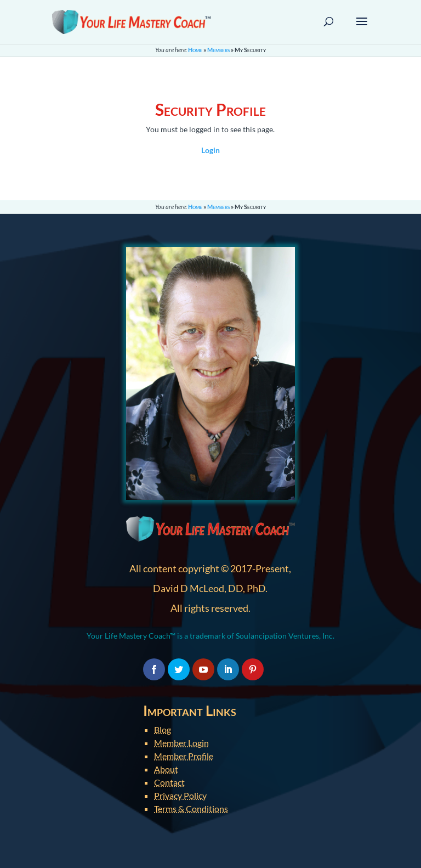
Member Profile (184, 756)
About (166, 769)
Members (218, 50)
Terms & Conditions (191, 808)
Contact (169, 782)
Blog (163, 729)
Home (195, 50)
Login (210, 150)
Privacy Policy (180, 795)
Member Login (181, 743)
